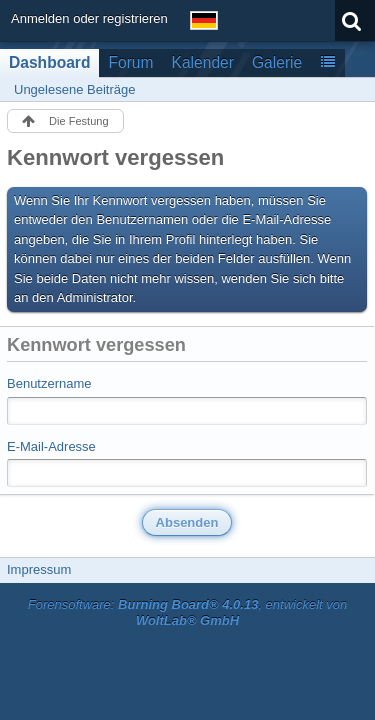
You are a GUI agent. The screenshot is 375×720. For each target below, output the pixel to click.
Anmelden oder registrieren (89, 18)
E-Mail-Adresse (51, 446)
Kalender (203, 62)
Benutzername (49, 383)
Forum (130, 62)
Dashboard (49, 62)
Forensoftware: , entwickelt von (188, 613)
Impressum (39, 569)
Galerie (277, 62)
